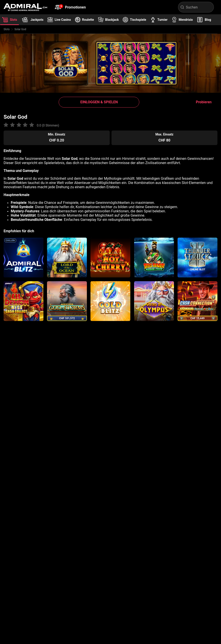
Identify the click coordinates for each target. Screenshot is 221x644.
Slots (7, 29)
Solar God (20, 29)
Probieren (204, 102)
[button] (99, 102)
